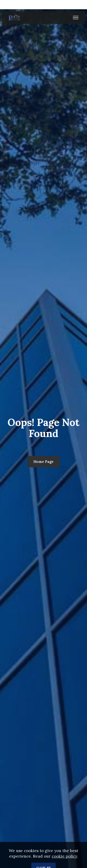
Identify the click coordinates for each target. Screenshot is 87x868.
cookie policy (64, 861)
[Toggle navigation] (76, 18)
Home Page (43, 462)
